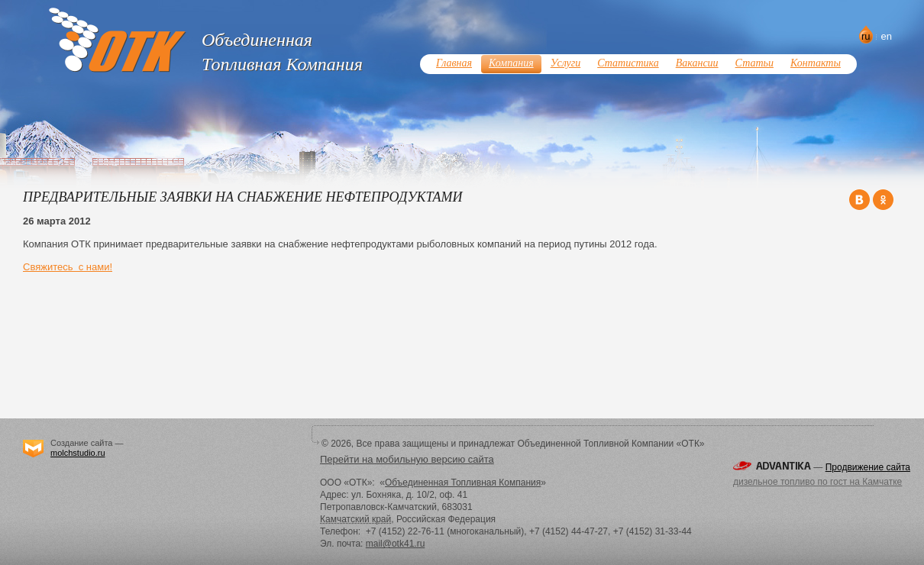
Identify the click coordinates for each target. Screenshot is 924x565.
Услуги (566, 63)
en (887, 36)
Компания (511, 63)
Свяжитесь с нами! (68, 267)
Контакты (816, 63)
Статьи (754, 63)
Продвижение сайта (868, 467)
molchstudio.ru (78, 453)
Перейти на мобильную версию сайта (407, 459)
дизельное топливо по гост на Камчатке (817, 482)
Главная (454, 63)
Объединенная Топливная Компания (463, 483)
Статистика (628, 63)
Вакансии (697, 63)
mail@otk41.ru (396, 544)
